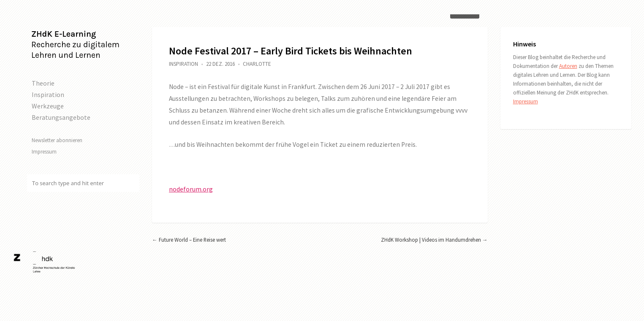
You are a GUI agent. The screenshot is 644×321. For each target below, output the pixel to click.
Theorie (43, 83)
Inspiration (48, 94)
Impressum (44, 151)
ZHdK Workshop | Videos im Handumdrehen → (434, 240)
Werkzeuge (48, 106)
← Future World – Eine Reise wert (189, 240)
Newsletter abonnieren (57, 140)
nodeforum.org (191, 189)
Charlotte (257, 64)
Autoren (568, 66)
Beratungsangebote (61, 117)
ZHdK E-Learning (64, 34)
